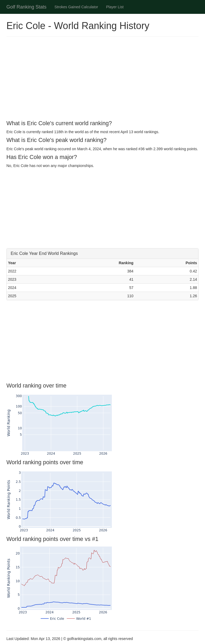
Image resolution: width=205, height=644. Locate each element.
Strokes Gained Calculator (76, 7)
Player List (115, 7)
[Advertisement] (102, 79)
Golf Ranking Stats (26, 7)
